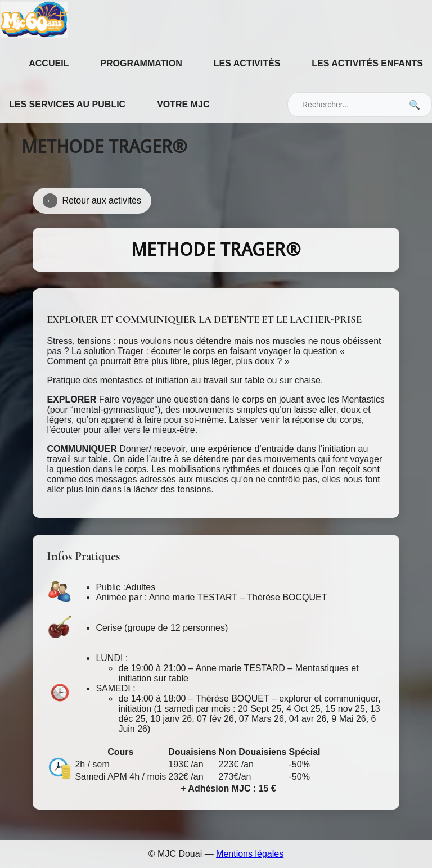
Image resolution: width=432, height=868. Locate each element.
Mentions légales (250, 854)
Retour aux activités (92, 201)
